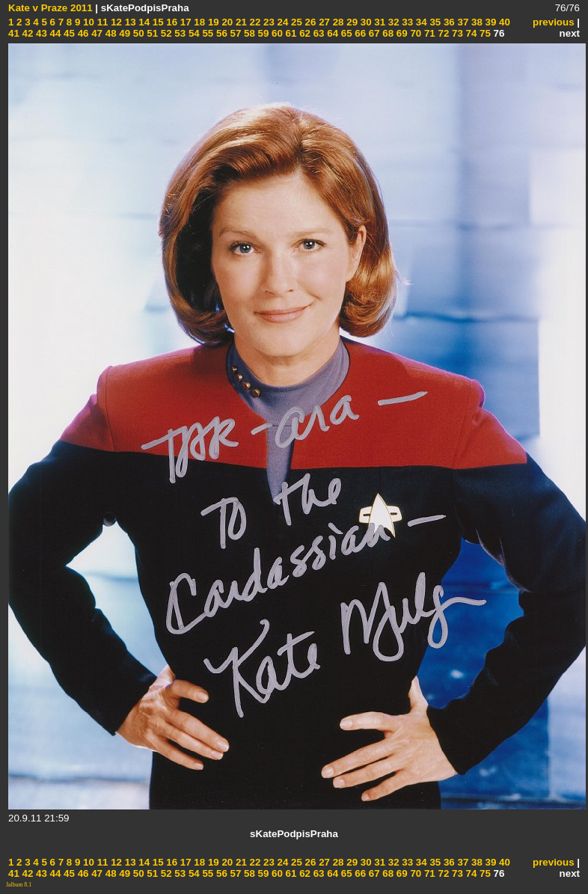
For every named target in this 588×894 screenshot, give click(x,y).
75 (484, 33)
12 (115, 22)
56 (220, 33)
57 (235, 33)
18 (199, 22)
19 (212, 22)
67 (373, 33)
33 (407, 22)
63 (318, 33)
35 (434, 22)
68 (387, 33)
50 (137, 33)
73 (456, 33)
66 (359, 33)
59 (262, 33)
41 (14, 33)
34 (420, 22)
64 (332, 33)
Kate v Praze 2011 (50, 8)
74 (470, 33)
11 (101, 22)
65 (345, 33)
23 (267, 22)
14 (143, 22)
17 (184, 22)
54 (193, 33)
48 (110, 33)
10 (87, 22)
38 (475, 22)
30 (365, 22)
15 (157, 22)
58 (248, 33)
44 (54, 33)
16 (171, 22)
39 (490, 22)
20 (226, 22)
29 (351, 22)
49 (124, 33)
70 (415, 33)
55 (207, 33)
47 (95, 33)
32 (392, 22)
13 (129, 22)
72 (442, 33)
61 (290, 33)
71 (428, 33)
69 (401, 33)
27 (323, 22)
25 (295, 22)
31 (379, 22)
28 (337, 22)
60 (276, 33)
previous (554, 22)
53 (179, 33)
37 (462, 22)
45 (68, 33)
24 (282, 22)
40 (503, 22)
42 (27, 33)
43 (40, 33)
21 (240, 22)
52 (165, 33)
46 (82, 33)
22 (254, 22)
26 (309, 22)
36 (448, 22)
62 (303, 33)
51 (151, 33)
